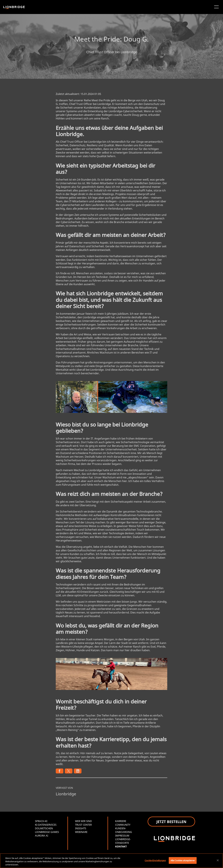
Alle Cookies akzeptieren (183, 860)
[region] (111, 861)
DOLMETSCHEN (44, 828)
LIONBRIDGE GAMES (47, 832)
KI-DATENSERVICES (46, 825)
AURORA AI (42, 836)
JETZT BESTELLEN (171, 822)
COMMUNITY (123, 825)
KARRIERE (121, 821)
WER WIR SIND (83, 821)
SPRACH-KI (41, 821)
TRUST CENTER (83, 825)
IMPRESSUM (122, 836)
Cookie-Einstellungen (155, 860)
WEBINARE (81, 832)
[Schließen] (218, 860)
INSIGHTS (81, 828)
